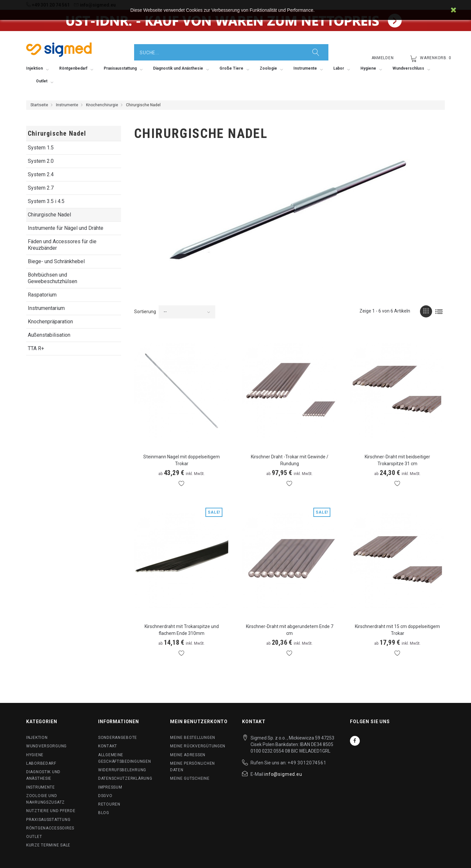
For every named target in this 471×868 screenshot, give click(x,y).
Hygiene (35, 755)
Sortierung (145, 312)
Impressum (110, 787)
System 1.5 (41, 148)
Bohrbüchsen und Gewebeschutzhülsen (52, 278)
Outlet (34, 837)
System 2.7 (41, 188)
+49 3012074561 (307, 763)
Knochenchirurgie (102, 105)
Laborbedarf (41, 763)
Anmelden (383, 58)
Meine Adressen (188, 755)
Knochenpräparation (50, 322)
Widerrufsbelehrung (122, 770)
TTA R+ (36, 348)
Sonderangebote (118, 738)
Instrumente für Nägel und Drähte (66, 228)
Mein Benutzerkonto (199, 722)
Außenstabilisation (49, 335)
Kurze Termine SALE (48, 845)
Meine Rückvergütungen (198, 746)
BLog (104, 813)
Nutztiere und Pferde (51, 811)
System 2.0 (41, 161)
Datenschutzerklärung (125, 778)
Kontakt (108, 746)
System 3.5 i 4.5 (46, 201)
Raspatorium (42, 295)
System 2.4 (41, 174)
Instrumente (67, 105)
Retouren (109, 804)
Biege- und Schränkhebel (56, 261)
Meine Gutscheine (190, 778)
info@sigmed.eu (283, 774)
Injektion (37, 738)
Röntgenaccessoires (50, 828)
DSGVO (105, 796)
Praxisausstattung (48, 820)
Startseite (39, 105)
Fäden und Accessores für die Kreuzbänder (62, 245)
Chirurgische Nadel (49, 215)
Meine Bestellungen (193, 738)
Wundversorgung (46, 746)
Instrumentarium (46, 308)
